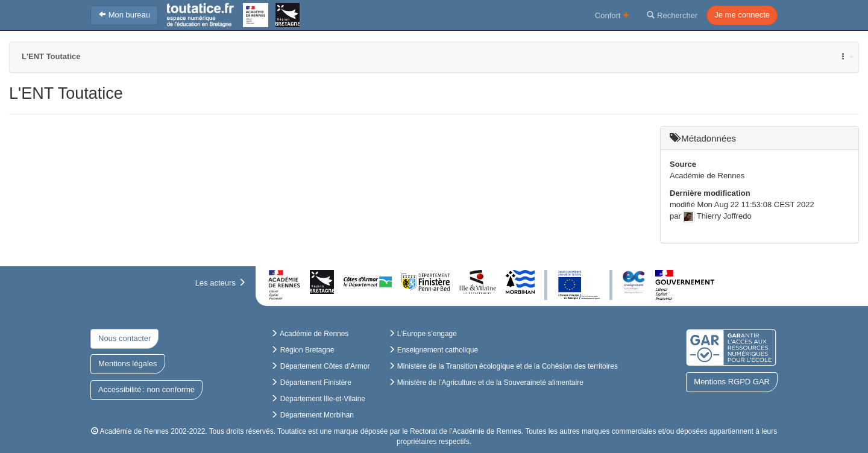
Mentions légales (128, 364)
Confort (612, 15)
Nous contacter (124, 338)
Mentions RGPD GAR (732, 382)
